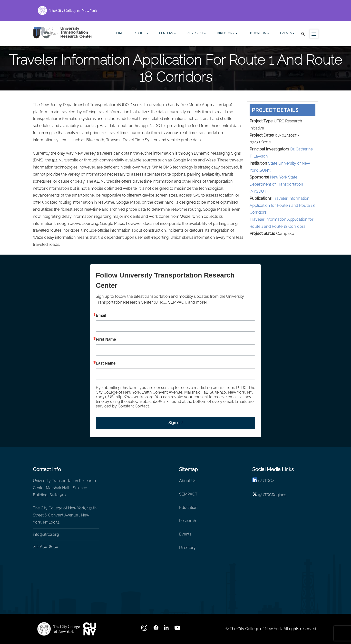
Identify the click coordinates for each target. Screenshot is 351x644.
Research (196, 34)
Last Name (106, 363)
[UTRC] (58, 629)
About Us (188, 481)
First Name (106, 339)
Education (259, 34)
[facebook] (156, 629)
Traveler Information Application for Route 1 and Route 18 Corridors (282, 205)
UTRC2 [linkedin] (268, 481)
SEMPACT (188, 494)
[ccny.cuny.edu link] (175, 10)
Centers (168, 34)
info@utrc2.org (46, 534)
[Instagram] (145, 629)
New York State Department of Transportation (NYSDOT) (276, 184)
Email (101, 316)
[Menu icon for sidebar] (314, 34)
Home (119, 33)
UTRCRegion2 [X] (274, 495)
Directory (227, 34)
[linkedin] (255, 481)
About (141, 34)
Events (288, 34)
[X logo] (255, 495)
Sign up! (176, 423)
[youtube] (178, 629)
